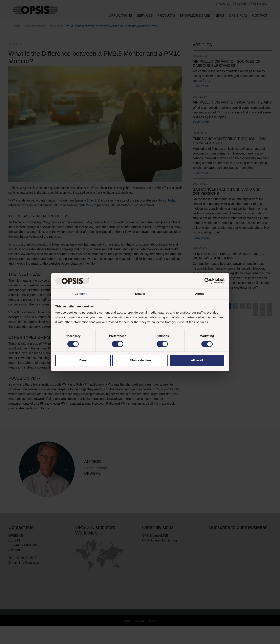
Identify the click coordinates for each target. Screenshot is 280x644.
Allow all (197, 361)
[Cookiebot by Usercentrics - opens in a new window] (207, 280)
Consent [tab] (81, 294)
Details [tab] (140, 294)
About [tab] (200, 294)
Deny (83, 361)
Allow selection (140, 361)
